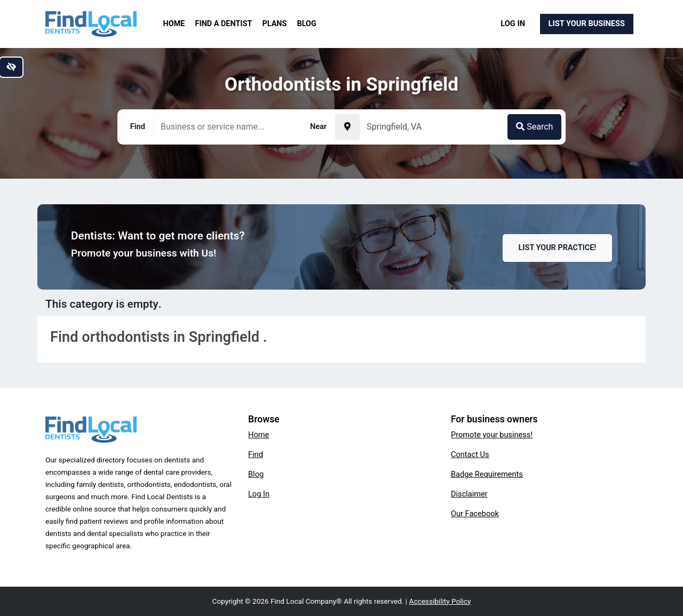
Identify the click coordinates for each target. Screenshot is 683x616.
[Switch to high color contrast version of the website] (11, 67)
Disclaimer (469, 494)
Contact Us (470, 454)
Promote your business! (492, 435)
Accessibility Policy (440, 601)
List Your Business (587, 23)
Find (256, 454)
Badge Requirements (487, 474)
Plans (275, 24)
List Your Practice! (558, 248)
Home (174, 24)
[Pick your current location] (347, 127)
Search (534, 127)
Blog (307, 24)
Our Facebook (475, 514)
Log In (513, 23)
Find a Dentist (224, 24)
